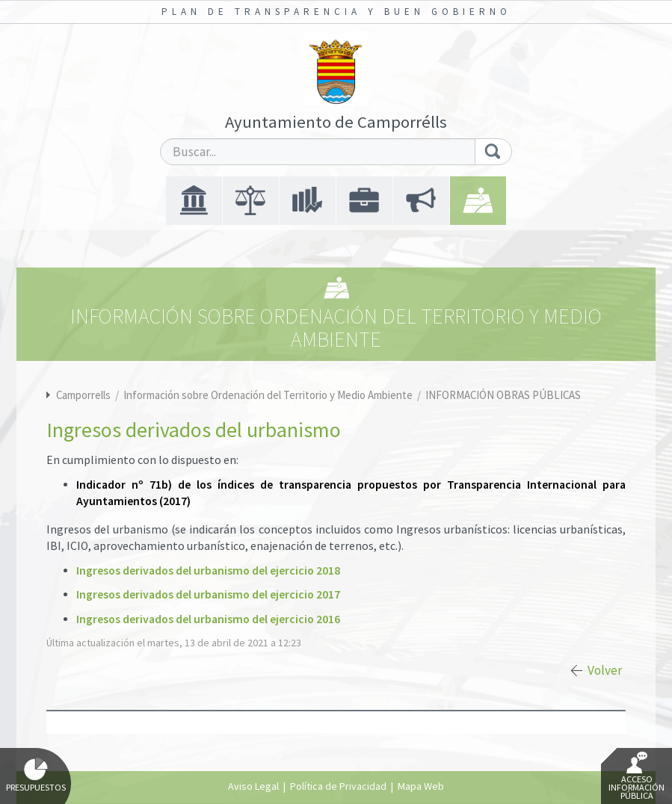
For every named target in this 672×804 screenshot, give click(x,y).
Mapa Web (421, 786)
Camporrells (83, 395)
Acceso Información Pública (636, 776)
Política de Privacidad (338, 786)
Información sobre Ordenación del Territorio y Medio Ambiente (269, 395)
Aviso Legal (253, 786)
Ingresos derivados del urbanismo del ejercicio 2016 (208, 619)
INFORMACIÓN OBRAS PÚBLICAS (503, 395)
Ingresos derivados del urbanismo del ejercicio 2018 (208, 570)
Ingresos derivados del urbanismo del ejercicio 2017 (208, 594)
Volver (605, 670)
